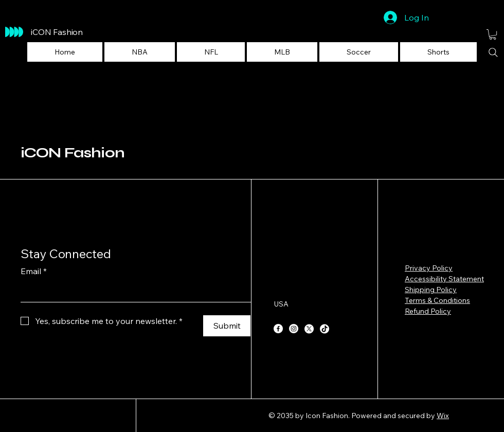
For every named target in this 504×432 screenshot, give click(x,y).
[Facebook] (278, 329)
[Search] (493, 52)
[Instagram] (294, 329)
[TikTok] (325, 329)
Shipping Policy (431, 290)
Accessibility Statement (444, 279)
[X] (309, 329)
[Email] (133, 292)
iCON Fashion (73, 153)
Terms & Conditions (437, 300)
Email (34, 271)
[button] (140, 52)
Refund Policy (428, 311)
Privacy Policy (429, 268)
